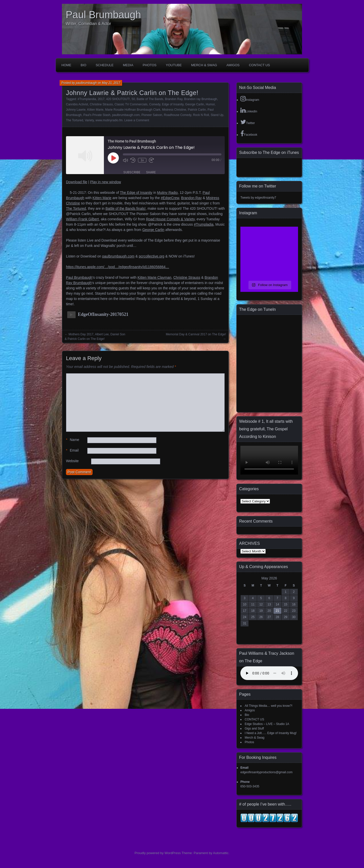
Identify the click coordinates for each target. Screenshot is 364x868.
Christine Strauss (101, 104)
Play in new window (105, 182)
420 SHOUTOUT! (118, 99)
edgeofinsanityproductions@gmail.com (266, 772)
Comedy (155, 104)
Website (72, 461)
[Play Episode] (113, 158)
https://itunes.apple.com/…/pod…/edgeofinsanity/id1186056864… (118, 267)
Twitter (248, 122)
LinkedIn (249, 110)
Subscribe (132, 172)
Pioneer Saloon (152, 115)
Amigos (233, 65)
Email (72, 450)
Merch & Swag (204, 65)
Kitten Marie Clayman (154, 277)
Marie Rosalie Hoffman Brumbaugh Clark (133, 110)
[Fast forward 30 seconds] (151, 160)
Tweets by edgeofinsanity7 (258, 198)
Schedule (105, 65)
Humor (210, 104)
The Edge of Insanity (136, 193)
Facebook (249, 133)
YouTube (174, 65)
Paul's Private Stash (97, 115)
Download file (77, 182)
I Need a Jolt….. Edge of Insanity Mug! (271, 733)
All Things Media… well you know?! (269, 706)
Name (73, 440)
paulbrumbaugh (86, 83)
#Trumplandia (87, 99)
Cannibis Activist (77, 104)
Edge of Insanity (173, 104)
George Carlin (195, 104)
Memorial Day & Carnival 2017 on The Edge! (196, 334)
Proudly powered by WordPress (158, 853)
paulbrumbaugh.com (126, 115)
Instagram (250, 99)
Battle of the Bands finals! (126, 208)
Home (66, 65)
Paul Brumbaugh (103, 15)
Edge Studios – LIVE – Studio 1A (267, 724)
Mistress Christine (174, 110)
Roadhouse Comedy (178, 115)
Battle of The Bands (150, 99)
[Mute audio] (125, 160)
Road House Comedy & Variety (170, 219)
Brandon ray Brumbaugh (201, 99)
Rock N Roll (201, 115)
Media (128, 65)
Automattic (221, 853)
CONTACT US (259, 65)
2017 (101, 99)
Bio (83, 65)
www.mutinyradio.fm (109, 120)
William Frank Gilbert (82, 219)
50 (133, 99)
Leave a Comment (137, 120)
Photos (150, 65)
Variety (89, 120)
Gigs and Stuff (254, 729)
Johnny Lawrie (76, 110)
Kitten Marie (95, 110)
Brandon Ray (174, 99)
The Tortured (75, 120)
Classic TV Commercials (131, 104)
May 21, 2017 (111, 83)
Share (151, 172)
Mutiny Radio (167, 193)
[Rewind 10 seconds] (133, 160)
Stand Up (217, 115)
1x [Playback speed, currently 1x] (142, 160)
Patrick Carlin (197, 110)
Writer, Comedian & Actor (88, 24)
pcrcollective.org (152, 256)
